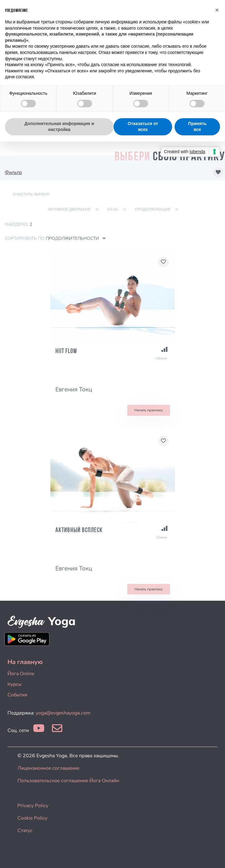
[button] (217, 10)
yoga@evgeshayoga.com (63, 713)
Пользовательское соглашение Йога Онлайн (68, 781)
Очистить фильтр (31, 194)
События (17, 695)
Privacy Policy (33, 806)
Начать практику (149, 410)
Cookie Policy (32, 818)
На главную (25, 662)
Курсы (14, 684)
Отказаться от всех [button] (143, 127)
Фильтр (13, 172)
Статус (25, 831)
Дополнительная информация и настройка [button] (59, 127)
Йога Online (21, 674)
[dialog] (213, 856)
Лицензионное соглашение (48, 768)
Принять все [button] (197, 127)
